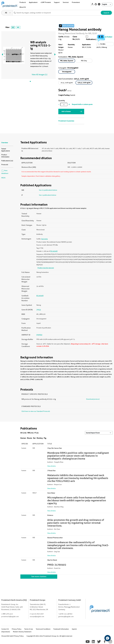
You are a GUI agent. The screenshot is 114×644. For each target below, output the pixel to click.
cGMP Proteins (46, 2)
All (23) (23, 433)
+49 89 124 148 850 (65, 614)
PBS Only (84, 61)
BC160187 (54, 251)
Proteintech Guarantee (66, 121)
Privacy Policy (16, 629)
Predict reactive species (46, 268)
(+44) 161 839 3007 (37, 614)
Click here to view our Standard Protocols (36, 411)
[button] (108, 638)
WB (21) (30, 433)
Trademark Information (61, 629)
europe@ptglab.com (37, 617)
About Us (23, 7)
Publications (91, 39)
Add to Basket (66, 111)
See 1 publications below (48, 195)
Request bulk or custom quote (82, 104)
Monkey (40, 438)
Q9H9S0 (39, 335)
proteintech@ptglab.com (10, 617)
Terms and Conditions (43, 629)
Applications (33, 2)
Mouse (30, 438)
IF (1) (36, 433)
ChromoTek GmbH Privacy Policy (12, 636)
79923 (39, 310)
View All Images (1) (39, 75)
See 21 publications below (48, 190)
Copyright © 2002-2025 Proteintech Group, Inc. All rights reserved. (49, 636)
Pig (45, 438)
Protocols (5, 165)
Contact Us (5, 629)
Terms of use (29, 629)
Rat (34, 438)
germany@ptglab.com (66, 617)
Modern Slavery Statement (22, 632)
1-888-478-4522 (7, 614)
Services (66, 2)
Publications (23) (7, 161)
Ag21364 (44, 239)
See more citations (39, 577)
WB (18, 27)
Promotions (76, 2)
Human (23, 438)
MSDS (3, 178)
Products (23, 2)
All (13, 27)
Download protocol (93, 399)
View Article (51, 466)
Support (57, 2)
